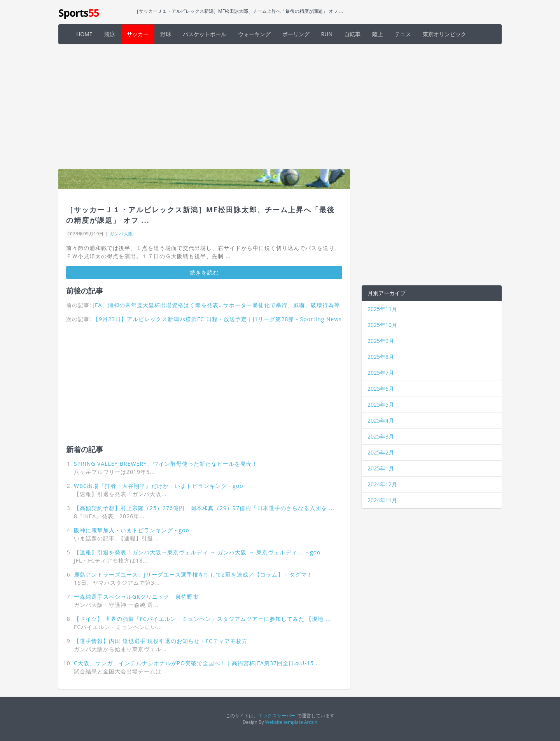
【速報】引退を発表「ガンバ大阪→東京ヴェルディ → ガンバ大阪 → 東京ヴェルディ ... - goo (197, 552)
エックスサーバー (277, 715)
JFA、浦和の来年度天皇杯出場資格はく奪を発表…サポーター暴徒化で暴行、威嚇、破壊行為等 (216, 305)
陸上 (378, 34)
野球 (166, 34)
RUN (327, 34)
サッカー (138, 34)
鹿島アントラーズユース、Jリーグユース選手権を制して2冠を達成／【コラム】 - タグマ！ (193, 574)
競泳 (110, 34)
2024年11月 (382, 500)
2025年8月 (381, 357)
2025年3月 (381, 436)
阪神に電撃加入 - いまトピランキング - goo (132, 530)
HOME (84, 34)
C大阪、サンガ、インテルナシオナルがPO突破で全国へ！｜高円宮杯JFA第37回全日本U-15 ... (197, 663)
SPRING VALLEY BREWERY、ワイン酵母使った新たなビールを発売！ (166, 464)
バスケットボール (205, 34)
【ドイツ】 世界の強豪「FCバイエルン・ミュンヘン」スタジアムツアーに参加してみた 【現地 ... (202, 619)
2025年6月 (381, 389)
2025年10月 (382, 325)
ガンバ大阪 (121, 233)
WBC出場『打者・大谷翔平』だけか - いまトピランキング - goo (159, 486)
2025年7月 (381, 373)
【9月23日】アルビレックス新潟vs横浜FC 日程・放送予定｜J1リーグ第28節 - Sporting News (217, 319)
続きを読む (204, 272)
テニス (403, 34)
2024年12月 (382, 484)
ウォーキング (254, 34)
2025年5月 (381, 405)
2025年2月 (381, 452)
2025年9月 (381, 341)
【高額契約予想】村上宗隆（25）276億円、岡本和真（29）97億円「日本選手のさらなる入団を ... (204, 508)
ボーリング (296, 34)
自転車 (352, 34)
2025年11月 (382, 309)
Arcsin (311, 722)
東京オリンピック (444, 34)
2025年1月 (381, 468)
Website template (284, 722)
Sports (79, 13)
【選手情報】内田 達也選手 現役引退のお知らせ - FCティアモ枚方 (161, 641)
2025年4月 (381, 420)
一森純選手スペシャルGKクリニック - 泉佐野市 (136, 597)
